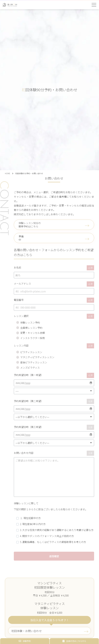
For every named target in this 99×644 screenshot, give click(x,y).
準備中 (21, 238)
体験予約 (25, 641)
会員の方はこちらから (74, 641)
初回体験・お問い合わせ (27, 631)
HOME (8, 173)
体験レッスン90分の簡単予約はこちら (30, 225)
